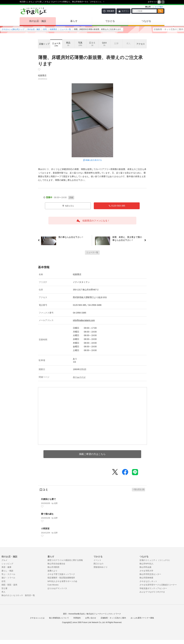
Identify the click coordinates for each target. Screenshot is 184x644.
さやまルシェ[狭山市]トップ (13, 29)
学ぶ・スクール (8, 574)
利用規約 (77, 618)
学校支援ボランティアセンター (153, 588)
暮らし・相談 (7, 571)
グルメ (4, 560)
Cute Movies (53, 585)
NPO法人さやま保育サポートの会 (62, 581)
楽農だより (52, 571)
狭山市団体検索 (146, 578)
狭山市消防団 (53, 567)
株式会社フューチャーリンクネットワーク (104, 614)
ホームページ (79, 377)
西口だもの (98, 564)
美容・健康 (6, 567)
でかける (110, 21)
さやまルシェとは (37, 618)
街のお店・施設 (38, 21)
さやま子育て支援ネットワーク (61, 574)
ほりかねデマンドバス (57, 588)
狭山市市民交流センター (150, 574)
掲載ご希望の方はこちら (92, 454)
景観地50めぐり (101, 567)
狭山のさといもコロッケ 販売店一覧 (18, 595)
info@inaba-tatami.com (84, 320)
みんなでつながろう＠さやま (152, 592)
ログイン (125, 11)
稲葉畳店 (53, 29)
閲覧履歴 (111, 11)
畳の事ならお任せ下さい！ (70, 238)
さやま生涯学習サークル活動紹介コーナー (158, 585)
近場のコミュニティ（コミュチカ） (155, 560)
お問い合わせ (91, 618)
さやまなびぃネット (148, 581)
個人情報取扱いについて (59, 618)
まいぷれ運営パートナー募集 (142, 618)
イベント (97, 560)
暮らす (74, 21)
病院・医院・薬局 (9, 585)
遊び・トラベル (8, 578)
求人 (3, 592)
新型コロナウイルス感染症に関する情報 (65, 560)
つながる (146, 21)
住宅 (45, 29)
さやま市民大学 (146, 571)
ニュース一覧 (65, 29)
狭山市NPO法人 (147, 564)
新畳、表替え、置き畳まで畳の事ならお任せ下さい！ (128, 239)
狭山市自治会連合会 (56, 564)
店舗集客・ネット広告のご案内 (168, 29)
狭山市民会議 (145, 567)
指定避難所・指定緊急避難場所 (61, 578)
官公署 (4, 588)
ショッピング (7, 564)
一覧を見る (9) (138, 489)
